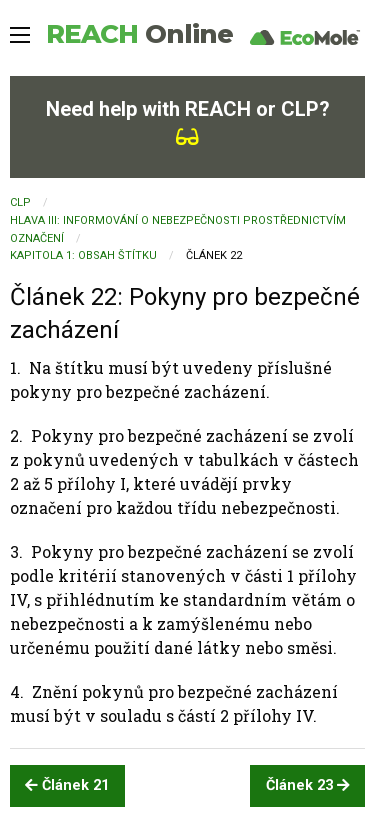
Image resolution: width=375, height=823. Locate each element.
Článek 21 (67, 785)
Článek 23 (308, 785)
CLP (20, 202)
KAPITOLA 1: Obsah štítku (83, 255)
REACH (139, 34)
